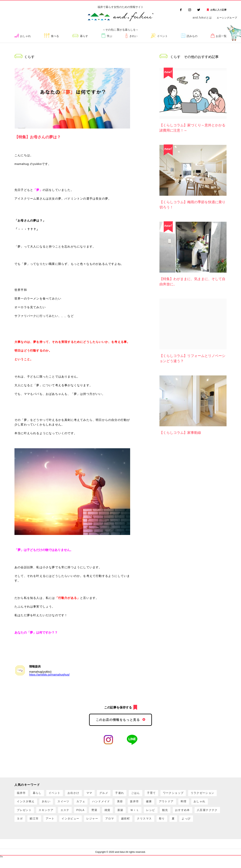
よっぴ (90, 833)
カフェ (121, 804)
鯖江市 (123, 823)
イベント (162, 36)
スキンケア (109, 814)
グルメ (114, 794)
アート (141, 823)
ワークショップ (190, 794)
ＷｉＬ (207, 814)
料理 (45, 814)
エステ (130, 814)
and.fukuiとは (202, 18)
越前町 (22, 833)
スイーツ (102, 804)
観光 (38, 823)
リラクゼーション (30, 804)
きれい (133, 36)
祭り (62, 833)
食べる (56, 36)
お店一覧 (221, 36)
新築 (191, 814)
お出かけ (80, 794)
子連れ (131, 794)
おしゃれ (27, 36)
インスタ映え (60, 804)
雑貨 (177, 814)
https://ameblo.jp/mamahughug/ (49, 675)
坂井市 (181, 804)
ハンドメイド (144, 804)
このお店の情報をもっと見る (118, 720)
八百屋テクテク (85, 823)
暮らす (85, 36)
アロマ (206, 823)
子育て (167, 794)
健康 (197, 804)
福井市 (22, 794)
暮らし (40, 794)
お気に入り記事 (218, 10)
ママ (97, 794)
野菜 (162, 814)
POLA (147, 814)
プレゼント (85, 814)
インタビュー (163, 823)
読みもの (192, 36)
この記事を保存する (118, 708)
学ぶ (110, 36)
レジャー (187, 823)
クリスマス (43, 833)
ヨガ (107, 823)
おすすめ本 (58, 823)
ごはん (149, 794)
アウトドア (25, 814)
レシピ (22, 823)
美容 (165, 804)
